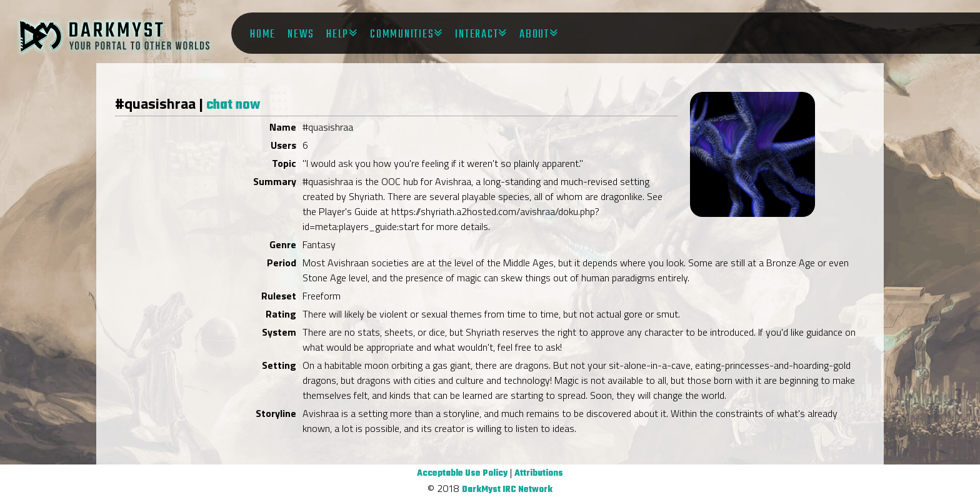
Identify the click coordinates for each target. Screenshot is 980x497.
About (534, 34)
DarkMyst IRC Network (507, 490)
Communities (402, 34)
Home (263, 34)
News (301, 34)
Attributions (539, 474)
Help (337, 34)
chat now (233, 105)
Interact (477, 34)
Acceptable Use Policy (462, 474)
